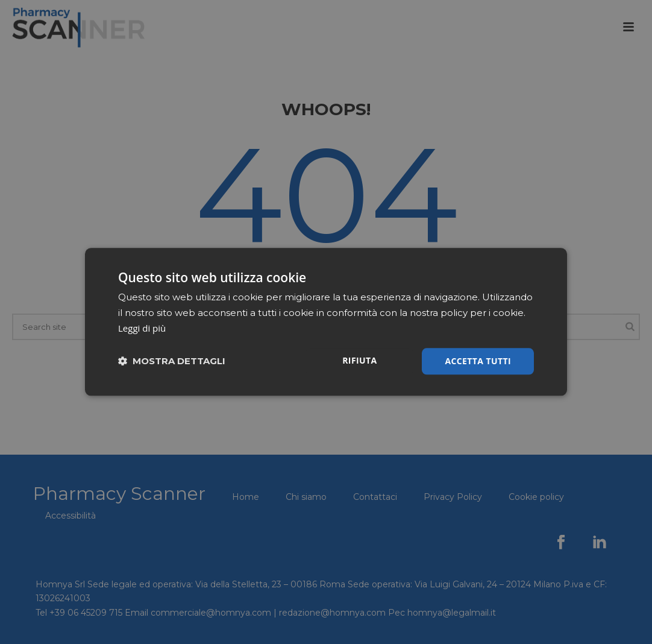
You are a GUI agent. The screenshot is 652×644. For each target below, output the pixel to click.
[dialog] (326, 322)
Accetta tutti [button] (478, 361)
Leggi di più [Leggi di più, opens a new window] (142, 328)
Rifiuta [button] (359, 360)
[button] (172, 361)
